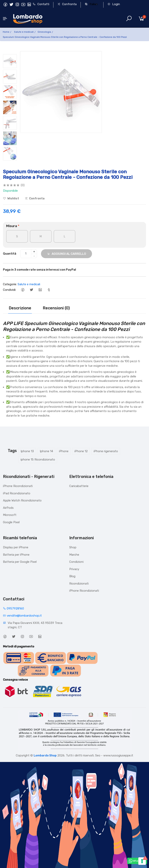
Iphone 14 (46, 451)
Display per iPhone (16, 547)
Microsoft (10, 515)
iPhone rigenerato (106, 451)
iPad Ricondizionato (17, 493)
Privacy (74, 569)
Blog (72, 576)
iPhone (64, 451)
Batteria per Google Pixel (20, 562)
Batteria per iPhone (16, 555)
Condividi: (9, 290)
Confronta (67, 4)
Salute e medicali (24, 32)
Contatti (41, 4)
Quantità (10, 254)
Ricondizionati (79, 584)
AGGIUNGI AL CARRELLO (66, 254)
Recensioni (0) (56, 308)
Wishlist (11, 198)
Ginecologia (44, 32)
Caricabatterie (79, 486)
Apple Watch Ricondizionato (22, 500)
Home (6, 32)
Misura (13, 226)
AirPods (8, 508)
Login (114, 4)
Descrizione (20, 308)
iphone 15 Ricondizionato (38, 460)
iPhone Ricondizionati (18, 486)
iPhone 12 (81, 451)
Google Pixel (11, 522)
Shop (73, 547)
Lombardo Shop (45, 755)
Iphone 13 (27, 451)
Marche (74, 555)
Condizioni (76, 562)
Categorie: (10, 284)
